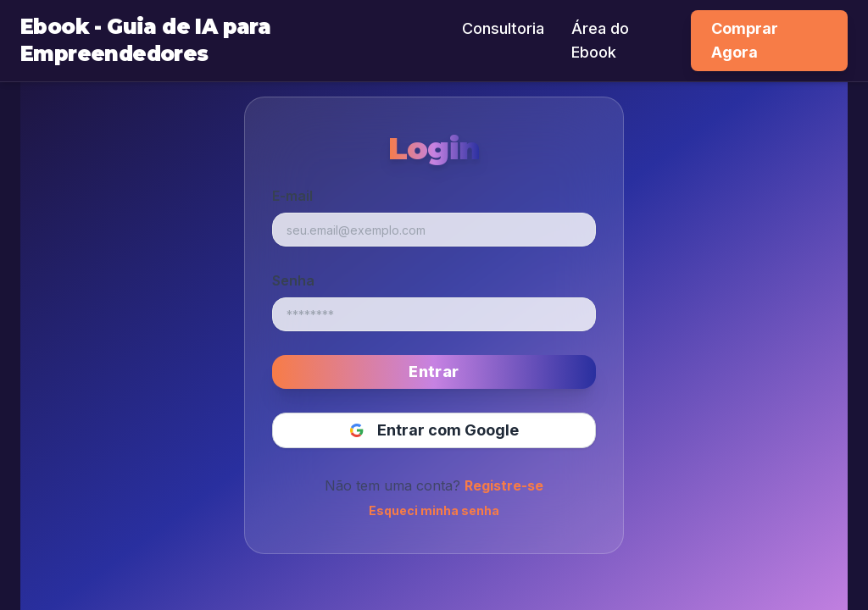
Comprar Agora (745, 40)
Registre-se (504, 485)
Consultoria (503, 28)
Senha (293, 280)
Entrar (434, 372)
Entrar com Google (434, 430)
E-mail (292, 196)
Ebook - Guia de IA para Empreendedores (145, 40)
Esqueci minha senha (434, 510)
